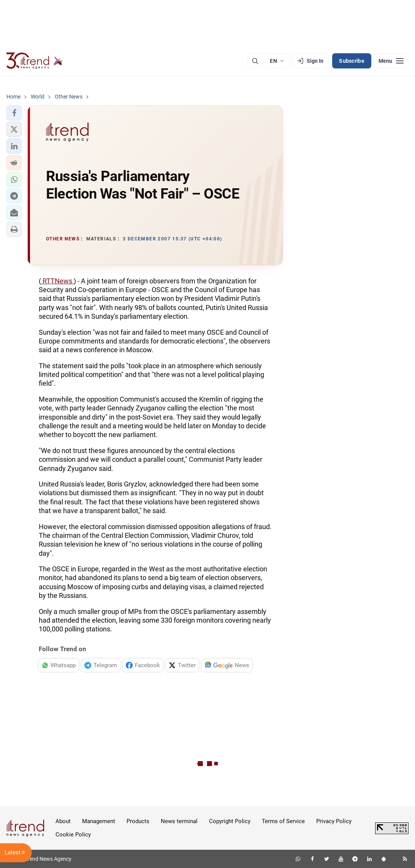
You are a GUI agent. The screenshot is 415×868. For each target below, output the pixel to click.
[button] (14, 113)
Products (138, 821)
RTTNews (57, 281)
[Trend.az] (35, 61)
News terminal (179, 821)
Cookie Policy (73, 835)
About (63, 821)
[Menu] (391, 61)
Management (99, 821)
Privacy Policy (334, 821)
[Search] (255, 61)
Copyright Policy (230, 821)
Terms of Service (283, 821)
